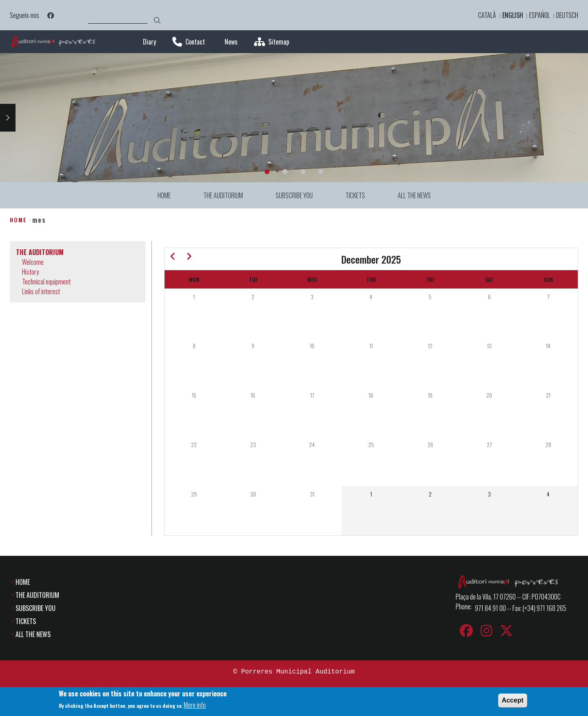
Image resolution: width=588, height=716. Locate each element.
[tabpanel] (294, 118)
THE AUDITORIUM (37, 595)
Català (487, 15)
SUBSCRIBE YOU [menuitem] (294, 195)
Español (540, 15)
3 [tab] (303, 172)
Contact (195, 42)
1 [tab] (267, 172)
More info (195, 706)
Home (18, 220)
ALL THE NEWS (33, 634)
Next (8, 118)
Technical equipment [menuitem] (46, 282)
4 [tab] (321, 172)
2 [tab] (285, 172)
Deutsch (567, 15)
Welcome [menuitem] (33, 262)
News (231, 42)
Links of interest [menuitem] (41, 291)
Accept (513, 701)
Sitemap (279, 42)
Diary (149, 42)
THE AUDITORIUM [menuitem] (223, 195)
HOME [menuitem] (164, 195)
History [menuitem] (30, 272)
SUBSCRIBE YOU (36, 608)
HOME (23, 582)
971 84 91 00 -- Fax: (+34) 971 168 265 (521, 608)
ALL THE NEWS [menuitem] (414, 195)
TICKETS (26, 621)
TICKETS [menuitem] (355, 195)
